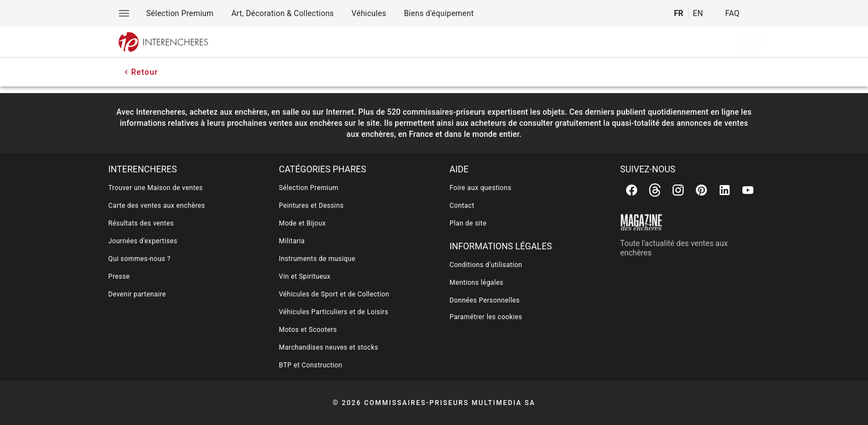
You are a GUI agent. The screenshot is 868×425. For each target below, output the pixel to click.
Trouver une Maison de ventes (156, 188)
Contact (462, 206)
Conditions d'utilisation (486, 265)
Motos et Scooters (308, 330)
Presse (119, 276)
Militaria (292, 241)
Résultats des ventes (141, 223)
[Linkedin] (725, 190)
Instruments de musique (317, 259)
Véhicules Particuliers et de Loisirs (334, 312)
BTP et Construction (311, 365)
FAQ (732, 13)
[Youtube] (748, 190)
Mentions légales (476, 283)
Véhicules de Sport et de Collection (334, 294)
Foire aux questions (480, 188)
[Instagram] (678, 190)
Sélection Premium (309, 188)
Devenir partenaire (137, 294)
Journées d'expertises (143, 241)
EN (698, 13)
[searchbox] (472, 42)
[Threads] (655, 190)
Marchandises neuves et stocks (329, 347)
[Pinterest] (701, 190)
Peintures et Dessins (311, 206)
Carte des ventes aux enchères (157, 206)
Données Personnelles (485, 300)
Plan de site (468, 223)
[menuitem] (180, 13)
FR (678, 13)
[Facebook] (632, 190)
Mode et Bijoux (303, 223)
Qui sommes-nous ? (139, 259)
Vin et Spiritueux (305, 276)
